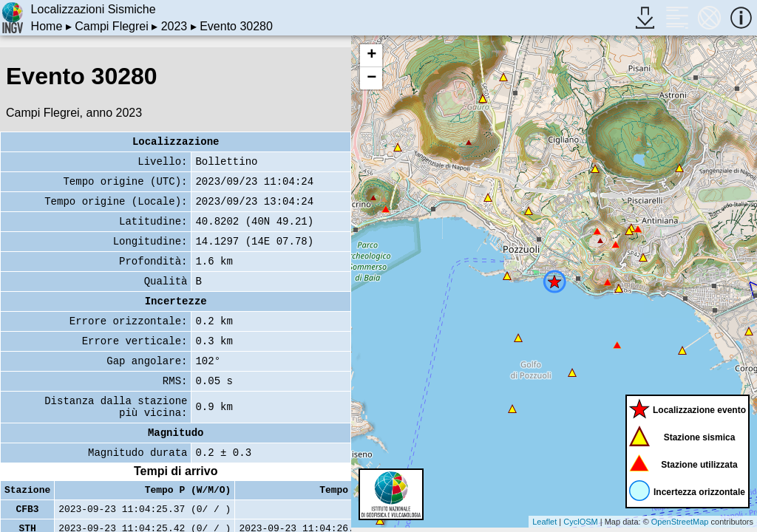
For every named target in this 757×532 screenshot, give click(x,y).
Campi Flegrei (112, 26)
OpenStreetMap (680, 522)
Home (47, 26)
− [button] (371, 78)
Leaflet (544, 522)
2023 (174, 26)
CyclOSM (580, 522)
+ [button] (371, 55)
